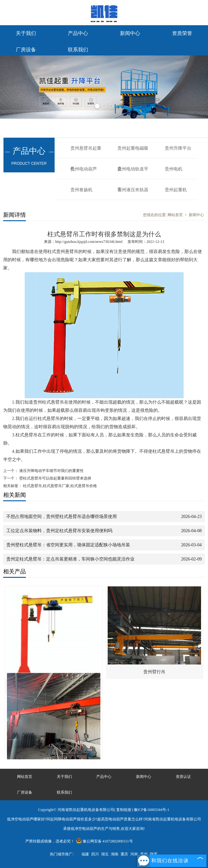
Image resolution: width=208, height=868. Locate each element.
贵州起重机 (176, 190)
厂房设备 (26, 50)
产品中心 (78, 33)
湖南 (115, 854)
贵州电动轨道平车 (133, 173)
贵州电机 (174, 169)
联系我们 (78, 50)
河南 (134, 854)
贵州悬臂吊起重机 (86, 152)
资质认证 (183, 777)
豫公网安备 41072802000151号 (104, 841)
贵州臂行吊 (154, 672)
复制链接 (124, 810)
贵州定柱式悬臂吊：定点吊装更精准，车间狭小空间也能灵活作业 (70, 559)
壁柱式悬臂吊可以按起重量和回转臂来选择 (55, 478)
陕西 (154, 854)
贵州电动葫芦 (84, 169)
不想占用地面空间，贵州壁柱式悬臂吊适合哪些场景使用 (62, 517)
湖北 (105, 854)
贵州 (144, 854)
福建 (85, 854)
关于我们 (26, 33)
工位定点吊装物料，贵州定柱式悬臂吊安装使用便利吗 (59, 531)
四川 (95, 854)
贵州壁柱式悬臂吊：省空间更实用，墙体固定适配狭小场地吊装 (68, 545)
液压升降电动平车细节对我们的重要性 (51, 471)
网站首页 (175, 215)
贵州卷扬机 (81, 190)
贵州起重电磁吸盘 (133, 152)
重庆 (124, 854)
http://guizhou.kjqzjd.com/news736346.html (89, 242)
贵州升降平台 (178, 148)
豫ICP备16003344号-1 (152, 810)
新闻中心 (130, 33)
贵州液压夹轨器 (133, 190)
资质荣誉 (182, 33)
